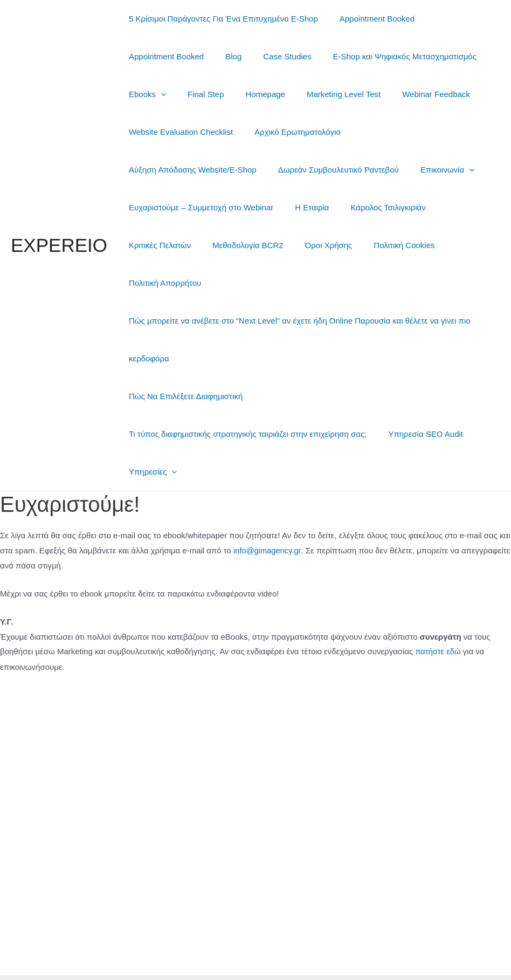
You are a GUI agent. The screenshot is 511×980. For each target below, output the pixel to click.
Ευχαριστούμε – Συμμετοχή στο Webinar (405, 170)
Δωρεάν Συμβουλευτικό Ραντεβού (187, 170)
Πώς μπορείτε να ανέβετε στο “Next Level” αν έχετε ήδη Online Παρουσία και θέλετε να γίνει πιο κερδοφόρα (297, 302)
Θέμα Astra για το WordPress (334, 958)
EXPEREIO (59, 226)
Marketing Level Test (325, 94)
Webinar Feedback (412, 94)
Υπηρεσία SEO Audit (417, 396)
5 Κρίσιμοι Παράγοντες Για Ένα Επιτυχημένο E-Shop (221, 19)
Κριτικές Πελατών (298, 207)
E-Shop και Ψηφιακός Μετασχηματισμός (385, 56)
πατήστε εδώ (438, 614)
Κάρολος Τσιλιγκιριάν (214, 207)
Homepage (252, 94)
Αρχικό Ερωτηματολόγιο (289, 132)
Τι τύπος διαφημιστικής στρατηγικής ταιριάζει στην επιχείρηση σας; (245, 396)
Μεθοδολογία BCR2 (381, 207)
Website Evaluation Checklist (178, 132)
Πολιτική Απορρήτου (239, 245)
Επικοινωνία (290, 170)
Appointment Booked (369, 19)
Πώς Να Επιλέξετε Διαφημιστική (183, 358)
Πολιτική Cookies (157, 245)
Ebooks (145, 94)
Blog (225, 56)
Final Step (198, 94)
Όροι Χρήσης (457, 207)
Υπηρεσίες (150, 434)
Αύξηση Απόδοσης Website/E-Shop (413, 132)
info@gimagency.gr (268, 513)
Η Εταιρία (143, 207)
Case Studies (274, 56)
